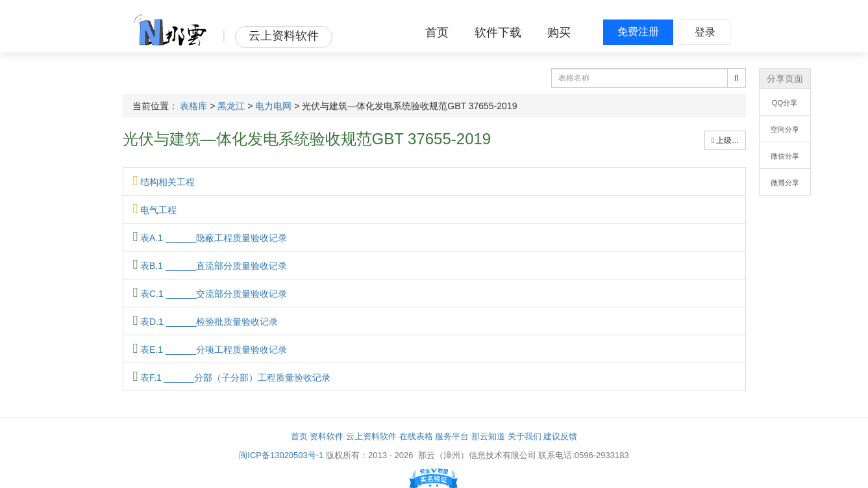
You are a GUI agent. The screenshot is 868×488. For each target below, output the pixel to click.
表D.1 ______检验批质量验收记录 (206, 322)
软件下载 (498, 32)
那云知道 (488, 436)
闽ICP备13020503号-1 (281, 455)
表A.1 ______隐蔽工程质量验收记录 (210, 238)
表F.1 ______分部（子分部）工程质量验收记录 (232, 378)
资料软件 (327, 436)
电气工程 (155, 210)
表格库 (193, 106)
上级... (725, 140)
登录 (705, 32)
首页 (437, 32)
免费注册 (638, 32)
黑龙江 (231, 106)
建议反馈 (560, 436)
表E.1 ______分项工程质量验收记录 (210, 350)
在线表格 (416, 436)
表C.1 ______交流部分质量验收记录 (210, 294)
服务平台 (452, 436)
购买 (559, 32)
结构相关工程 (164, 182)
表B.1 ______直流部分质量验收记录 (210, 266)
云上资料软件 (371, 436)
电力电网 (273, 106)
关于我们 (525, 436)
